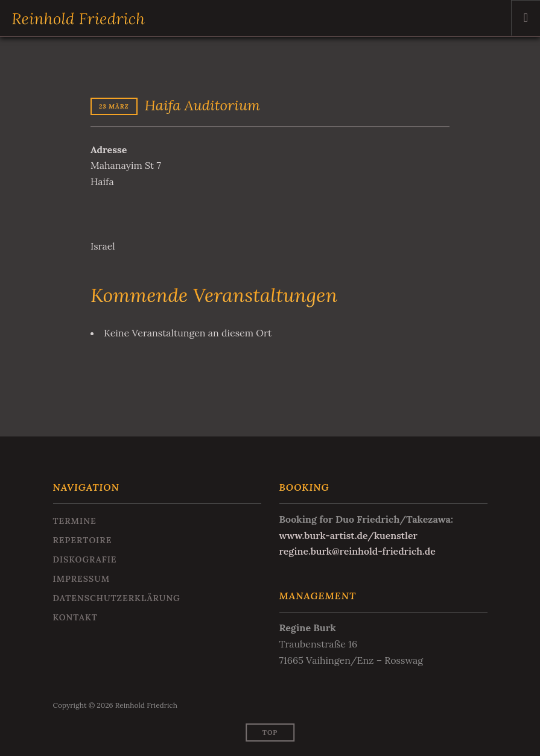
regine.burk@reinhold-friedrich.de (358, 551)
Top (270, 732)
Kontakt (75, 617)
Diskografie (85, 559)
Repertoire (83, 540)
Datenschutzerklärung (117, 598)
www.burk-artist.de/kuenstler (349, 535)
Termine (75, 521)
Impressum (82, 579)
